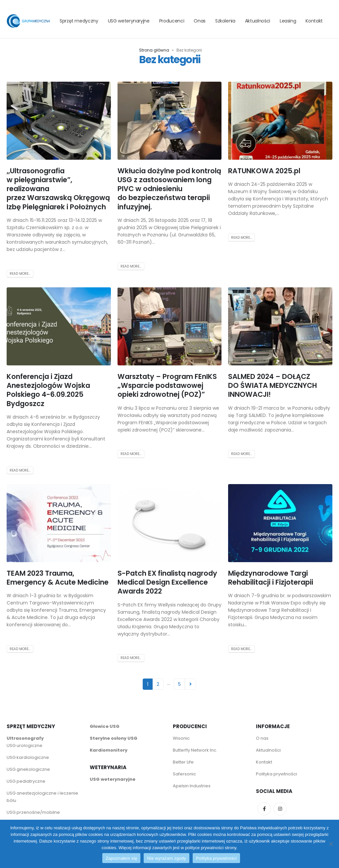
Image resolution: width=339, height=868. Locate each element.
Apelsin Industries (192, 786)
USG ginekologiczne (28, 769)
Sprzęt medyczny (79, 21)
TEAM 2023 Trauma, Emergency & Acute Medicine (58, 578)
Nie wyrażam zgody (167, 858)
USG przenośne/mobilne (33, 812)
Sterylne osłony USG (114, 738)
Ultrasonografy (25, 738)
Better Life (183, 762)
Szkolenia (225, 21)
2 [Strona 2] (158, 684)
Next (191, 684)
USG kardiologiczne (28, 757)
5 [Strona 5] (179, 684)
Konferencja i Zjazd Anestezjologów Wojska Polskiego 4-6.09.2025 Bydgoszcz (48, 390)
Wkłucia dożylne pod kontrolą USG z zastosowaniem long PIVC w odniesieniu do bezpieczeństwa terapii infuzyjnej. (169, 189)
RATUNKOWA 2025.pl (264, 171)
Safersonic (184, 774)
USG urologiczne (24, 745)
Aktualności (258, 21)
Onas (200, 21)
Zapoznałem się (121, 858)
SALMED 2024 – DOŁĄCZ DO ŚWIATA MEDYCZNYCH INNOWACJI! (272, 386)
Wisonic (181, 738)
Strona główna (154, 50)
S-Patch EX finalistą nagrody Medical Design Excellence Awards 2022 (167, 582)
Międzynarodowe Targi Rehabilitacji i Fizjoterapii (271, 578)
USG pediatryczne (26, 781)
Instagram (280, 809)
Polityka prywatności (216, 858)
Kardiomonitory (109, 750)
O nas (262, 738)
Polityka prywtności (277, 774)
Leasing (288, 21)
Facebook (264, 809)
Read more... (20, 274)
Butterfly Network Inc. (195, 750)
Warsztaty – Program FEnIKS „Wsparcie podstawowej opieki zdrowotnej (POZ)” (167, 386)
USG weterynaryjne (129, 21)
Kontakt (314, 21)
